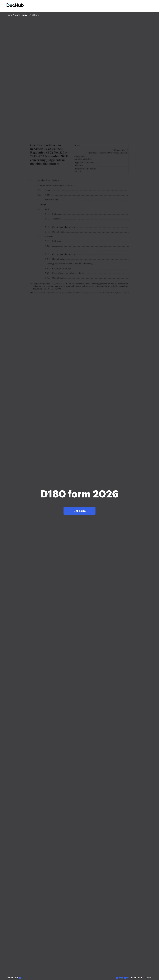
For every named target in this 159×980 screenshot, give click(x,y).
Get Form (80, 511)
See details (12, 978)
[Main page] (15, 6)
